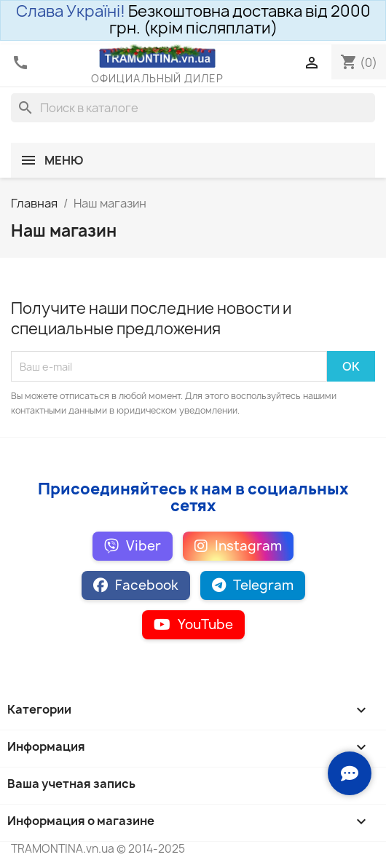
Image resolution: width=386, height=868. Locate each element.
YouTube (193, 624)
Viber (133, 546)
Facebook (136, 585)
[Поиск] (193, 108)
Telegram (253, 585)
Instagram (238, 546)
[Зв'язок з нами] (350, 773)
